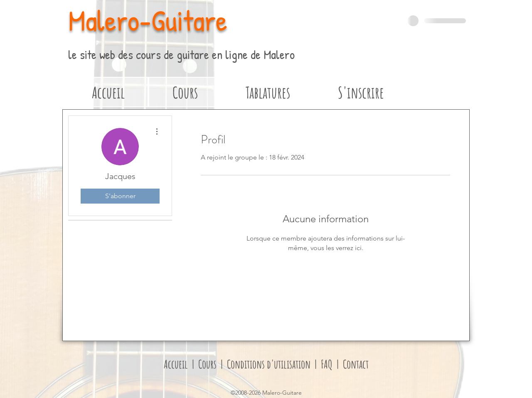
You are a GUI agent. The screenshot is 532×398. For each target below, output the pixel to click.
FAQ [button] (328, 364)
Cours (209, 364)
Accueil (176, 364)
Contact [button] (355, 364)
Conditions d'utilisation (268, 364)
